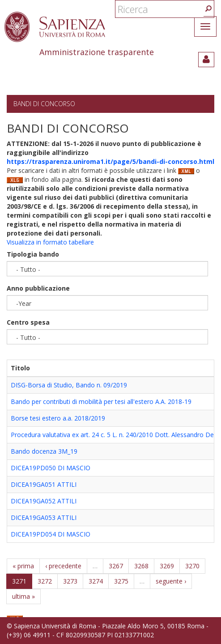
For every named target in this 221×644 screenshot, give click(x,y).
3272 (45, 581)
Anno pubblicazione (38, 288)
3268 (141, 566)
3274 (96, 581)
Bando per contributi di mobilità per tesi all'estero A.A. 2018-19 (101, 401)
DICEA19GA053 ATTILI (44, 517)
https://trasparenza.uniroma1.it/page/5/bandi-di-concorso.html (110, 161)
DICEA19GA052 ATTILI (44, 501)
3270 (192, 566)
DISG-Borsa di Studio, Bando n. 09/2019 (69, 385)
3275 (121, 581)
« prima (23, 566)
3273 (70, 581)
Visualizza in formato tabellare (50, 242)
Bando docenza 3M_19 (44, 451)
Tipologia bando (33, 254)
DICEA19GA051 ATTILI (44, 484)
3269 (167, 566)
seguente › (171, 581)
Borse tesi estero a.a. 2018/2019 (58, 418)
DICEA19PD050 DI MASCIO (51, 468)
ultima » (23, 596)
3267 (116, 566)
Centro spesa (28, 322)
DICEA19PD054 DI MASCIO (51, 534)
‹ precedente (63, 566)
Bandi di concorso (44, 104)
